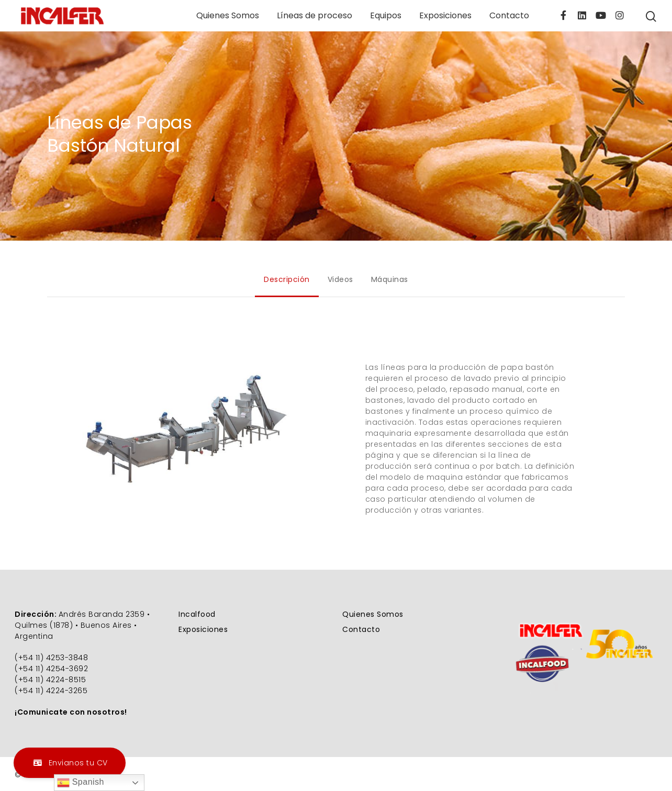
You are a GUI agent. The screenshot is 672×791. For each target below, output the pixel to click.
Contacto (509, 16)
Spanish (81, 783)
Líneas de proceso (315, 16)
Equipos (386, 16)
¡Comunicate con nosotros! (71, 712)
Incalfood (197, 614)
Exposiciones (445, 16)
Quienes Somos (228, 16)
